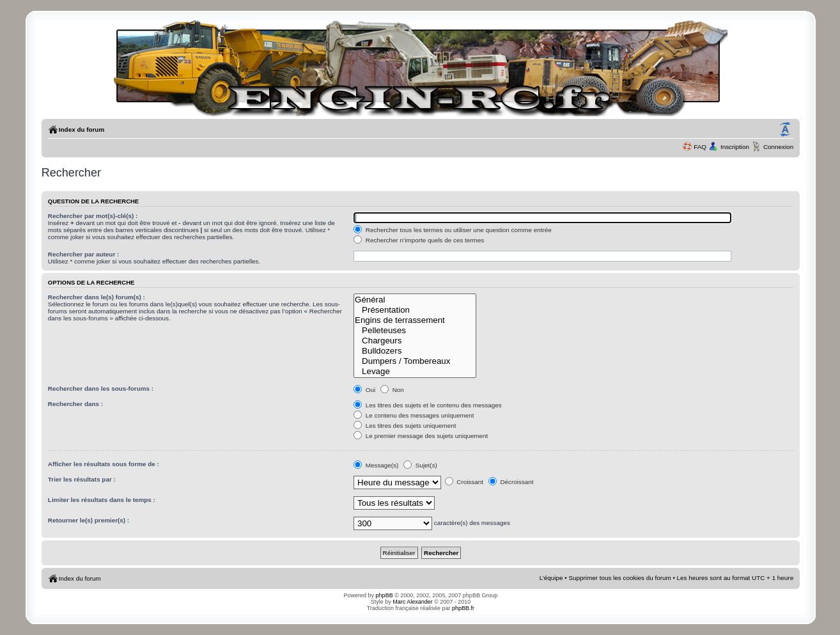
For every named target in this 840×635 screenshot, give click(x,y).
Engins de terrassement (415, 320)
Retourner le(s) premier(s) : (89, 520)
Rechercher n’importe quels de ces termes (419, 240)
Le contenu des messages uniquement (414, 415)
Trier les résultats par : (82, 479)
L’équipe (551, 578)
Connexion (778, 147)
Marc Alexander (413, 602)
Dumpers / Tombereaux (415, 361)
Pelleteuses (415, 331)
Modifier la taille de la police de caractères (785, 130)
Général (415, 300)
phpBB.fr (463, 608)
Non (392, 390)
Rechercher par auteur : (83, 254)
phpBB (385, 595)
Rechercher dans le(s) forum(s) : (97, 297)
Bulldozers (415, 351)
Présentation (415, 310)
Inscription (735, 147)
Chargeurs (415, 341)
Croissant (464, 482)
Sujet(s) (420, 465)
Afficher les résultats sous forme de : (104, 464)
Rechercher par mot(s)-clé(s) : (93, 216)
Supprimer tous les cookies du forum (619, 578)
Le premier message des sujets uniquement (421, 436)
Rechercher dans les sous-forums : (101, 388)
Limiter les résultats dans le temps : (102, 500)
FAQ (700, 147)
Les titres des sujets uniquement (405, 426)
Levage (415, 372)
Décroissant (511, 482)
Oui (364, 390)
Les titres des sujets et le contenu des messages (428, 405)
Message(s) (377, 465)
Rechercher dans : (75, 404)
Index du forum (82, 129)
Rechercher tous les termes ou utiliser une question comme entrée (453, 230)
